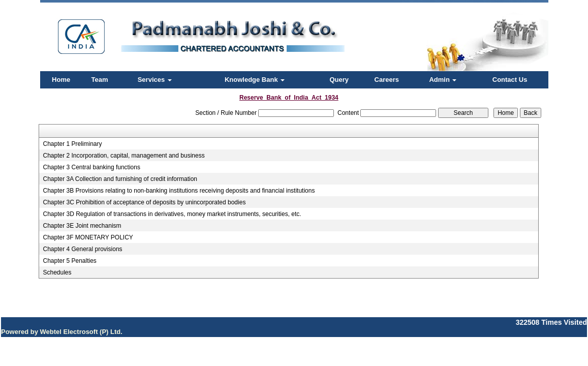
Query (339, 80)
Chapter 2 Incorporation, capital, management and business (123, 156)
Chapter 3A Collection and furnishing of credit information (120, 179)
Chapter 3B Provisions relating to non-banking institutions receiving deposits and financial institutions (179, 191)
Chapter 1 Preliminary (72, 144)
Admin (443, 80)
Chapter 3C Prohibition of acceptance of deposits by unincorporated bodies (144, 202)
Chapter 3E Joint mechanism (82, 226)
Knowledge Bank (255, 80)
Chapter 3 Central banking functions (91, 167)
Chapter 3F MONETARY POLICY (88, 237)
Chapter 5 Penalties (69, 261)
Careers (387, 80)
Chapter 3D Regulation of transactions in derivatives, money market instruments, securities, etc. (172, 214)
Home (61, 80)
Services (155, 80)
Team (100, 80)
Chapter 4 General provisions (82, 249)
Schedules (57, 272)
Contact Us (510, 80)
